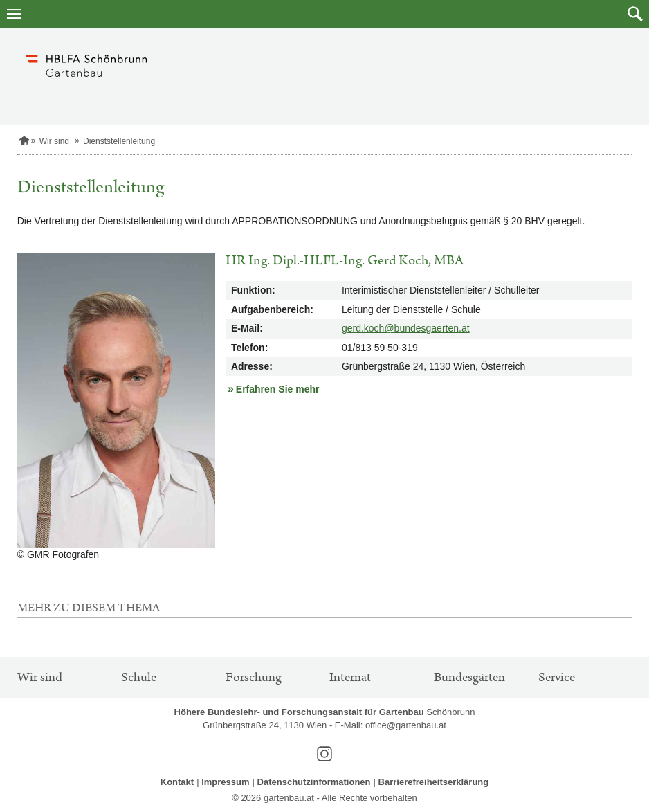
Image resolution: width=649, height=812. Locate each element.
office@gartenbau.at (406, 725)
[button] (635, 14)
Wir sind (54, 141)
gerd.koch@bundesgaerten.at (406, 328)
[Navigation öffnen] (14, 14)
